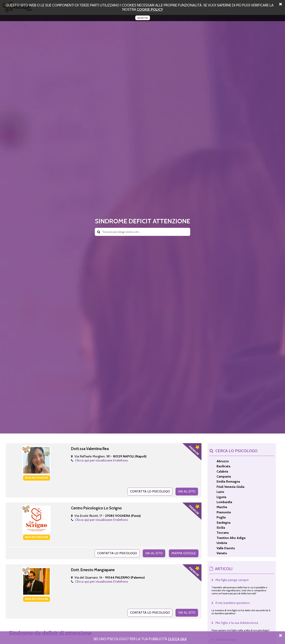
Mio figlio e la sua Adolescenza (237, 623)
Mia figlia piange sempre (232, 580)
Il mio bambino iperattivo (233, 603)
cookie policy (150, 9)
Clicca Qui (177, 639)
